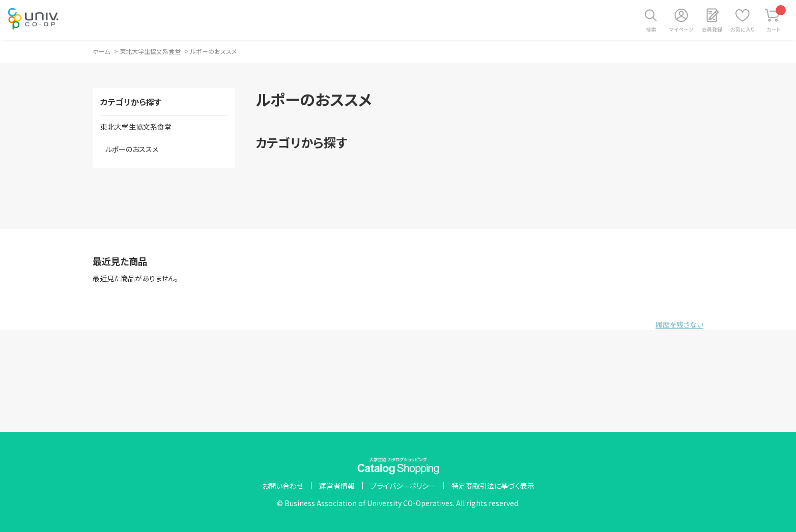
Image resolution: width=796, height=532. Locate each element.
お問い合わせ (283, 486)
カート (776, 19)
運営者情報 (337, 486)
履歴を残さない (679, 324)
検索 (651, 29)
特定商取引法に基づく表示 (493, 486)
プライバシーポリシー (403, 486)
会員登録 (712, 29)
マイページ (681, 29)
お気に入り (743, 29)
